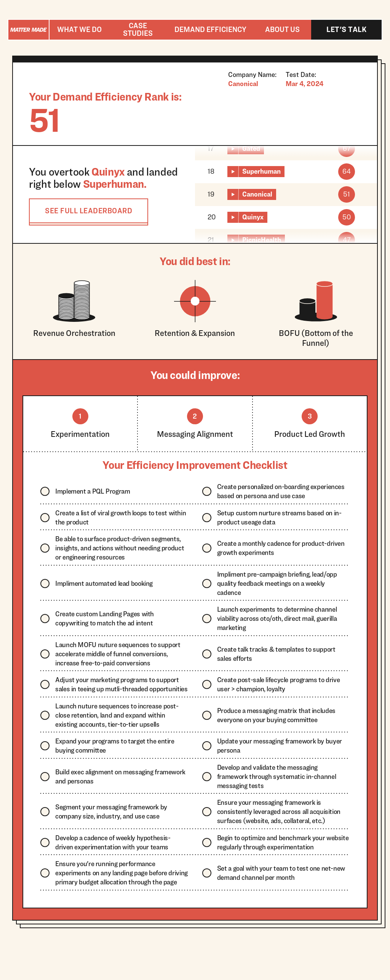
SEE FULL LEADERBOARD (89, 211)
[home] (29, 30)
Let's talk (346, 29)
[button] (79, 30)
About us (282, 29)
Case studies (138, 29)
